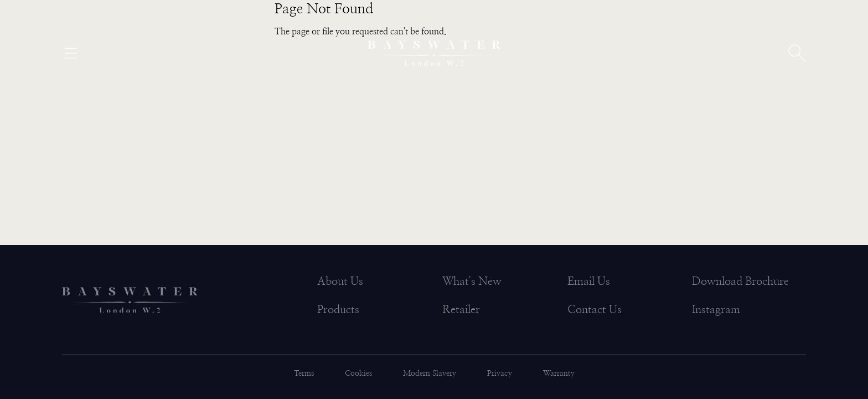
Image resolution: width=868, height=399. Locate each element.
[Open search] (797, 53)
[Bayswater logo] (434, 53)
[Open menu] (71, 53)
